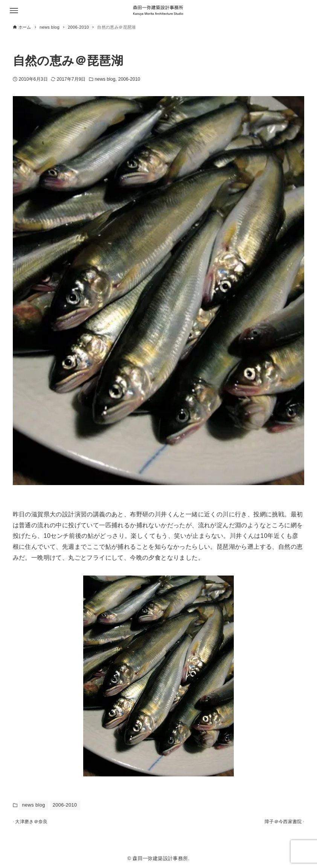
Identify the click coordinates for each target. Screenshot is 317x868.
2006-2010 (129, 79)
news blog (105, 79)
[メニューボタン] (14, 11)
